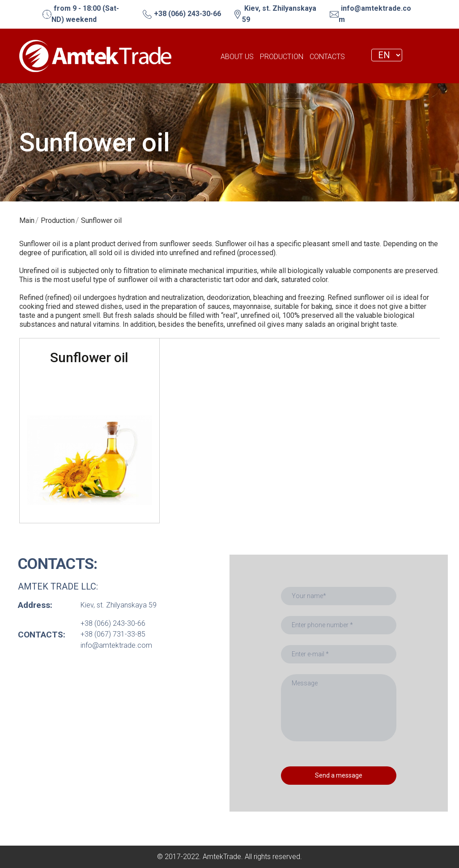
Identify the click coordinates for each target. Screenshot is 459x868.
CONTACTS (327, 57)
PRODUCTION (282, 57)
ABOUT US (237, 57)
